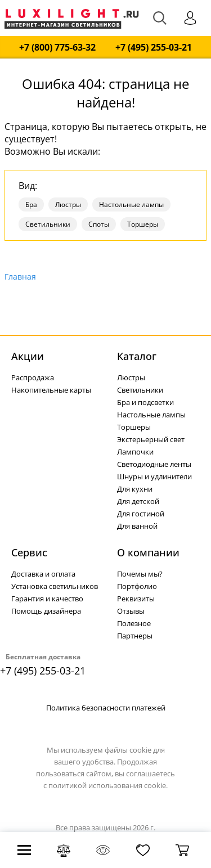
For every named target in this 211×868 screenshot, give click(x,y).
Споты (99, 224)
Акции (28, 356)
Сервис (29, 552)
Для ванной (137, 526)
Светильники (48, 224)
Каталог (137, 356)
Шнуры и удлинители (154, 476)
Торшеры (143, 224)
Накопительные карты (51, 390)
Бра (31, 204)
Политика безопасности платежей (106, 708)
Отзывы (131, 611)
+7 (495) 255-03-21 (154, 48)
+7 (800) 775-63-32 (57, 48)
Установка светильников (55, 586)
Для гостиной (141, 514)
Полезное (134, 623)
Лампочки (135, 452)
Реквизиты (136, 599)
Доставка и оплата (43, 574)
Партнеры (135, 636)
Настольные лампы (131, 204)
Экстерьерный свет (151, 439)
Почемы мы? (140, 574)
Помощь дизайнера (46, 611)
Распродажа (33, 377)
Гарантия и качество (47, 599)
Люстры (68, 204)
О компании (148, 552)
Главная (20, 276)
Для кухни (135, 489)
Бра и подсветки (145, 402)
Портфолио (137, 586)
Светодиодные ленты (154, 464)
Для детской (138, 501)
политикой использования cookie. (108, 785)
